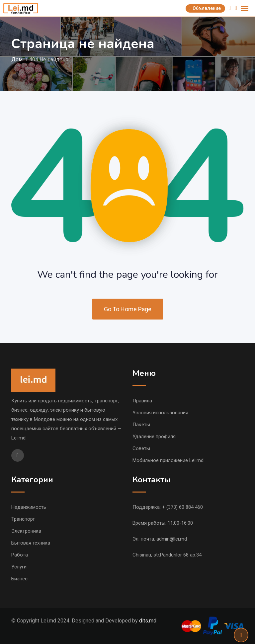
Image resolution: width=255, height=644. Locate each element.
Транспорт (23, 519)
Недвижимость (29, 507)
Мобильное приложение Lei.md (168, 460)
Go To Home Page (128, 309)
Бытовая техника (31, 543)
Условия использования (160, 413)
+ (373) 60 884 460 (182, 507)
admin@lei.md (172, 539)
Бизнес (19, 579)
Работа (20, 555)
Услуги (19, 567)
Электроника (26, 531)
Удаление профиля (154, 437)
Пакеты (141, 425)
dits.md (148, 621)
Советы (141, 448)
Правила (142, 401)
